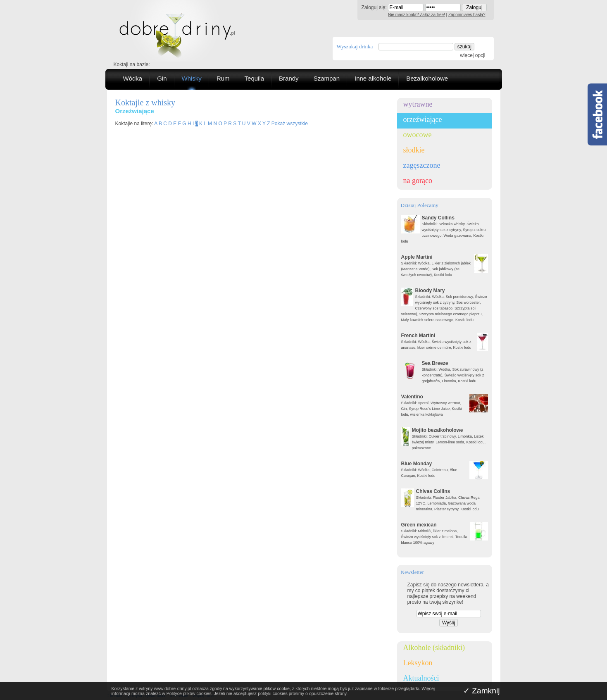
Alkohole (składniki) (434, 648)
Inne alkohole (373, 78)
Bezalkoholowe (427, 78)
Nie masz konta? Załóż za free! (417, 15)
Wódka (133, 78)
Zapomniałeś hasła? (467, 15)
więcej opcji (473, 55)
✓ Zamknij (482, 691)
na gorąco (418, 181)
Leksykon (418, 663)
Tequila (255, 78)
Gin (162, 78)
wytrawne (418, 104)
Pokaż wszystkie (290, 124)
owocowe (418, 135)
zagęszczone (422, 165)
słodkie (414, 150)
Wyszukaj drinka (355, 46)
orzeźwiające (423, 119)
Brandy (289, 78)
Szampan (327, 78)
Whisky (192, 78)
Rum (223, 78)
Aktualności (421, 678)
